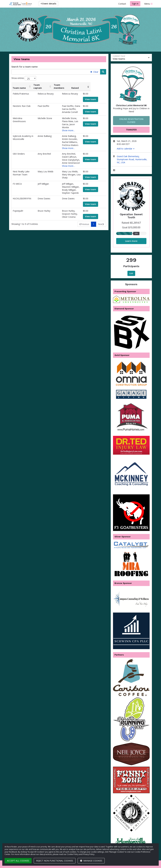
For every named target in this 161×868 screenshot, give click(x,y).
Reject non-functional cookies (55, 861)
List (131, 273)
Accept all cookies (18, 861)
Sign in (135, 4)
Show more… (64, 127)
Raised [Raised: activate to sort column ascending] (90, 88)
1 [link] (94, 213)
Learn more (131, 241)
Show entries (24, 78)
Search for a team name (24, 67)
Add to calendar (126, 149)
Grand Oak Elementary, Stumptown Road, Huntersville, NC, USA (132, 159)
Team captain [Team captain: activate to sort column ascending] (41, 86)
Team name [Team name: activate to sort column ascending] (19, 88)
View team (94, 99)
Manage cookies (91, 861)
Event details (48, 4)
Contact (122, 4)
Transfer (131, 130)
